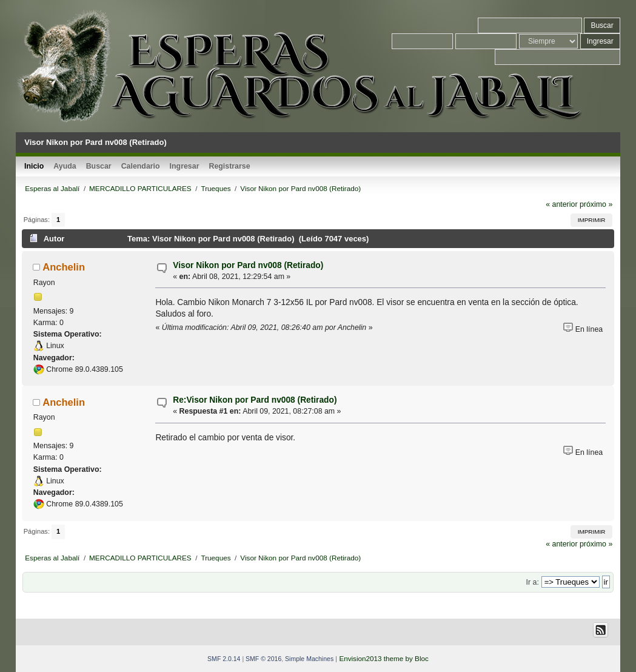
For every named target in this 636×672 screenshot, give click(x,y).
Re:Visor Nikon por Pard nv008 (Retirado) (255, 400)
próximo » (596, 204)
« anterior (561, 204)
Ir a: (533, 582)
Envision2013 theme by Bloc (383, 658)
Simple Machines (309, 659)
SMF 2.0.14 (224, 659)
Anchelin (64, 267)
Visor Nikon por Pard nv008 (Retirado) (248, 265)
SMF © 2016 (263, 659)
